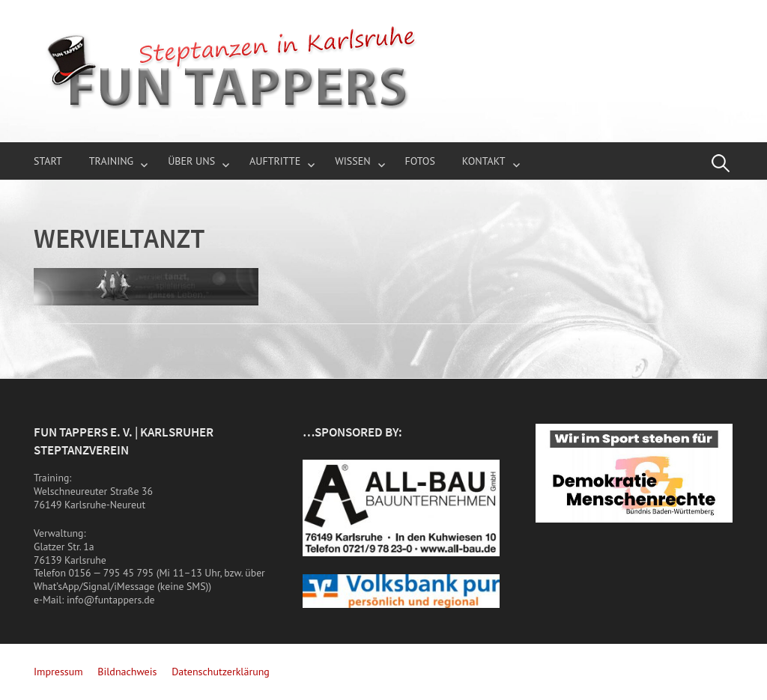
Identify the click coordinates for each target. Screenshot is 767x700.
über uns (191, 161)
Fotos (420, 161)
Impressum (58, 672)
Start (48, 161)
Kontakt (484, 161)
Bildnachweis (127, 672)
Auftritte (275, 161)
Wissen (352, 161)
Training (112, 161)
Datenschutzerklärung (221, 672)
